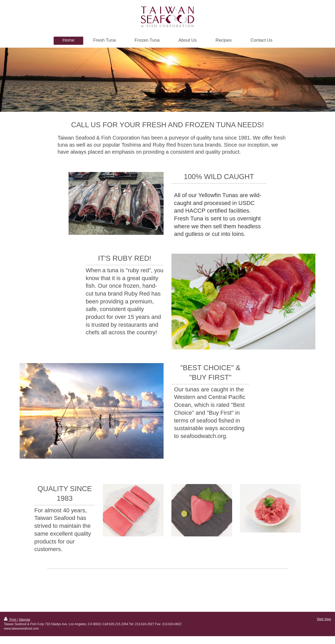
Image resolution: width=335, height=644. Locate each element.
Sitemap (24, 620)
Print (10, 620)
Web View (324, 619)
